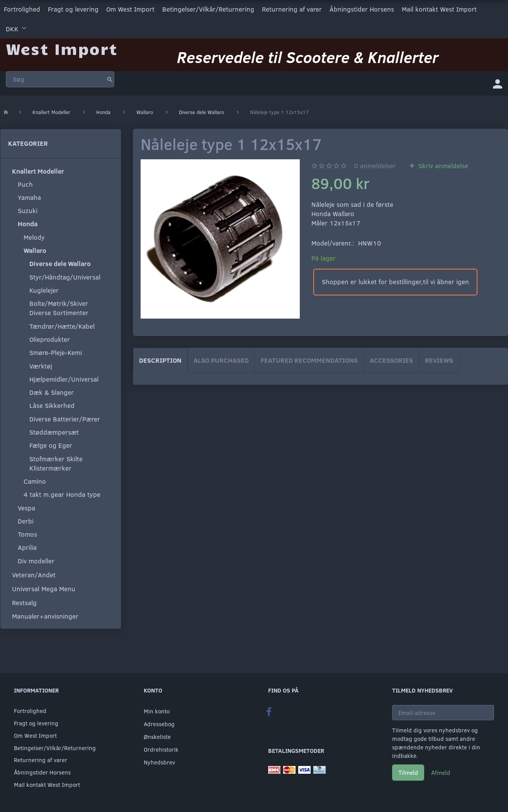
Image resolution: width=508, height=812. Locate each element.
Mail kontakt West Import (439, 9)
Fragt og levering (73, 9)
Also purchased (221, 360)
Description (160, 360)
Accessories (391, 360)
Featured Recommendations (309, 360)
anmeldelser (375, 165)
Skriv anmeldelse (442, 165)
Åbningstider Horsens (362, 9)
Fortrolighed (22, 9)
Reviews (439, 360)
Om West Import (130, 9)
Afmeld (441, 772)
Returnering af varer (292, 9)
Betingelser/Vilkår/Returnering (208, 9)
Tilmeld (408, 772)
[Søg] (110, 79)
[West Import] (62, 48)
